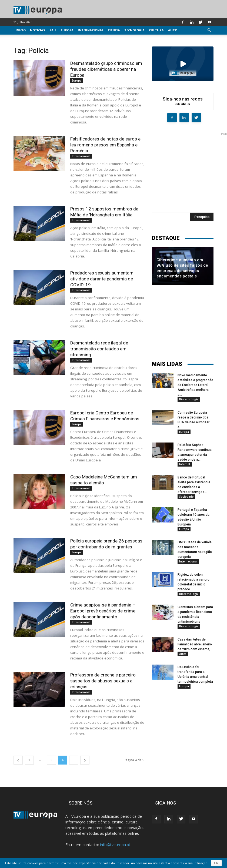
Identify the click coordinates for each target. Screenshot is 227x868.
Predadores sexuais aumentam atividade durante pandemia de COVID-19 (102, 279)
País (53, 30)
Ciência (114, 30)
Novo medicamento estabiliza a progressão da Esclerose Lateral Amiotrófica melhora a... (195, 385)
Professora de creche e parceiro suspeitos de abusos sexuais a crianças (103, 681)
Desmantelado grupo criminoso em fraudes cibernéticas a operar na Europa (106, 69)
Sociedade (186, 497)
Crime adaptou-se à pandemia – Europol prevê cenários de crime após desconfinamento (103, 611)
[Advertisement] (189, 169)
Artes (183, 654)
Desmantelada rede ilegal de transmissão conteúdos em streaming (99, 349)
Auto (173, 30)
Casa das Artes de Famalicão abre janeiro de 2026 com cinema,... (195, 644)
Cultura (156, 30)
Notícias (38, 30)
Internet (185, 464)
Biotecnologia (189, 399)
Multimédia (26, 39)
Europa (67, 30)
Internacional (91, 30)
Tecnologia (134, 30)
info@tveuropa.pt (115, 845)
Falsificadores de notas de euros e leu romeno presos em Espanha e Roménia (105, 145)
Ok (216, 863)
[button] (209, 30)
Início (21, 30)
